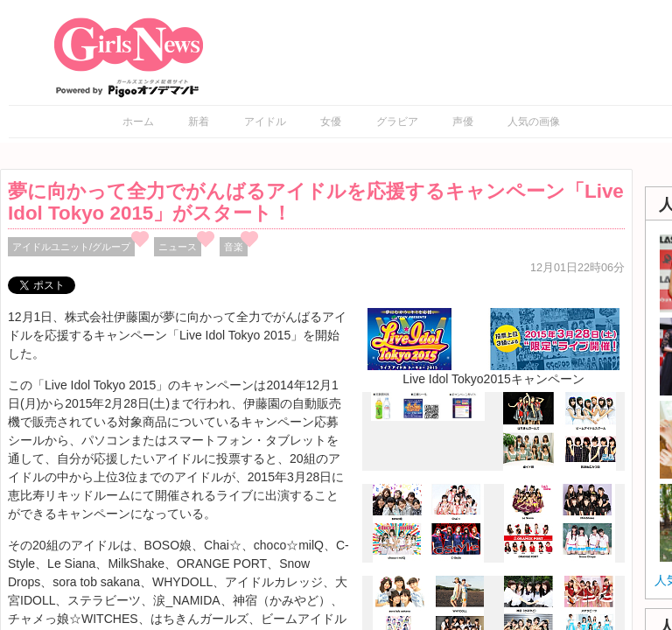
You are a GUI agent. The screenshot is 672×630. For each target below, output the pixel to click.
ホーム (138, 122)
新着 (199, 122)
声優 (463, 122)
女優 (331, 122)
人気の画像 (534, 122)
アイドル (265, 122)
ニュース (178, 247)
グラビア (397, 122)
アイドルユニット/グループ (71, 247)
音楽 (234, 247)
